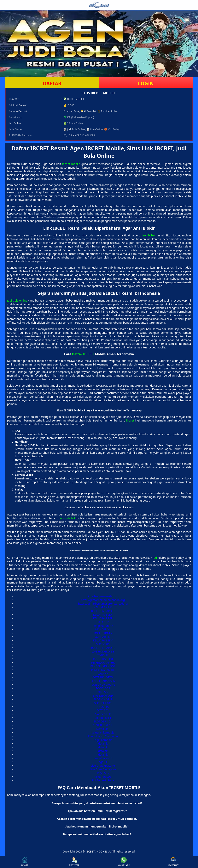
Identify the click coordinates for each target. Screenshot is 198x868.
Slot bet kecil (103, 718)
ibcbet (130, 420)
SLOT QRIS (103, 644)
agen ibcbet (68, 518)
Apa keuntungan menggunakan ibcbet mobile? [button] (97, 826)
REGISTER (74, 862)
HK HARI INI (103, 629)
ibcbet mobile (71, 164)
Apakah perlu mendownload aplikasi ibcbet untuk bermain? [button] (97, 819)
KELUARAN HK (103, 607)
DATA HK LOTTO (103, 677)
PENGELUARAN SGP (103, 666)
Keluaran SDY (103, 777)
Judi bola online (17, 300)
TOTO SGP (103, 692)
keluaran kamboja (103, 732)
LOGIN (146, 83)
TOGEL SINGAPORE (103, 611)
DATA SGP (103, 622)
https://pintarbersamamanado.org (103, 600)
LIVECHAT (173, 862)
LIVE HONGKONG (103, 651)
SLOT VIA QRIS (103, 699)
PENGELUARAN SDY (103, 681)
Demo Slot (103, 729)
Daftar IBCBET (83, 354)
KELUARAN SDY (103, 615)
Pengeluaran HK (103, 626)
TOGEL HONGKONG (103, 685)
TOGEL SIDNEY (103, 633)
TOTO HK (103, 655)
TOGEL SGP (103, 688)
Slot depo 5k (103, 714)
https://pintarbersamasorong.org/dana (103, 604)
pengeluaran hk (103, 758)
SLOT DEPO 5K (103, 721)
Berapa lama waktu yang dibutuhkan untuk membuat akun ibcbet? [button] (97, 803)
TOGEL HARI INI (103, 659)
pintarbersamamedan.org (103, 596)
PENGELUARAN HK (103, 662)
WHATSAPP (124, 862)
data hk (103, 743)
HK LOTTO (103, 707)
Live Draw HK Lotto (103, 766)
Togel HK (103, 762)
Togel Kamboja (103, 740)
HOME (25, 862)
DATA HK (103, 674)
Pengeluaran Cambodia (103, 736)
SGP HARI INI (103, 637)
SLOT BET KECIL (103, 725)
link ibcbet (148, 235)
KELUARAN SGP (103, 618)
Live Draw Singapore (103, 769)
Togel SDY (103, 773)
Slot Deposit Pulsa (103, 780)
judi (155, 558)
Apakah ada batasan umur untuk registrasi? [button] (97, 811)
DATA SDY (103, 710)
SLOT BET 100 (103, 703)
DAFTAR (52, 83)
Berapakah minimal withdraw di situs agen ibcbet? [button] (97, 834)
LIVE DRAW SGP (103, 696)
